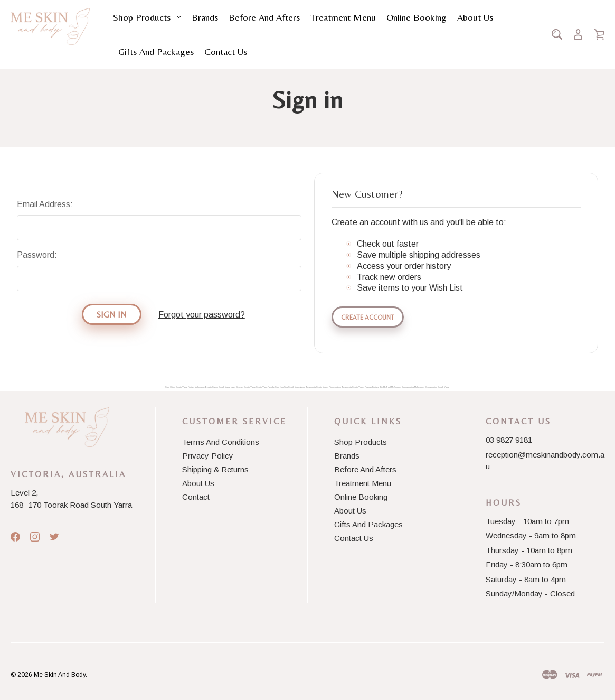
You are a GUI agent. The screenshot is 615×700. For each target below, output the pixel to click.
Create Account (368, 318)
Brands (205, 17)
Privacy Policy (208, 456)
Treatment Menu (343, 17)
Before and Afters (264, 17)
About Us (475, 17)
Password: (37, 255)
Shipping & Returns (215, 469)
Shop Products (147, 17)
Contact (196, 497)
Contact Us (226, 52)
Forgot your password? (202, 315)
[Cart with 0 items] (599, 34)
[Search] (557, 34)
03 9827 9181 (509, 440)
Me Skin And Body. (60, 675)
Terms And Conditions (221, 442)
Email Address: (45, 204)
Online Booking (417, 17)
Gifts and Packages (156, 52)
